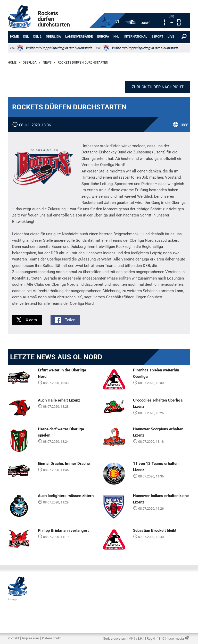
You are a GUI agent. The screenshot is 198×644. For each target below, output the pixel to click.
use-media (176, 638)
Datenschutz (51, 638)
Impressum (31, 638)
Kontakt (13, 638)
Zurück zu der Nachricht (158, 87)
